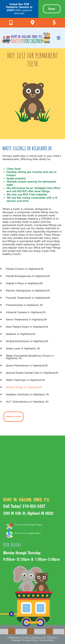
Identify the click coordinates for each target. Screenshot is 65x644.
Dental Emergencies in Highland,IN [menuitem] (28, 276)
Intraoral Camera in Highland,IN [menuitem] (26, 312)
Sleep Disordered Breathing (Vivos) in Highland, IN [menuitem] (30, 357)
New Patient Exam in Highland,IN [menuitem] (27, 327)
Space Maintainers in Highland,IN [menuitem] (27, 365)
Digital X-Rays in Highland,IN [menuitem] (24, 283)
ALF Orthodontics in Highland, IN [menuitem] (27, 402)
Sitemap (16, 640)
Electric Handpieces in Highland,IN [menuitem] (28, 290)
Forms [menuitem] (52, 9)
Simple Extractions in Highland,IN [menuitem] (27, 341)
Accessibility (47, 640)
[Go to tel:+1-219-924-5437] (11, 22)
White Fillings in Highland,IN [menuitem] (24, 387)
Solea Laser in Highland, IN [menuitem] (23, 348)
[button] (19, 9)
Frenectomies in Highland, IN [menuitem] (24, 305)
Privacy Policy (30, 640)
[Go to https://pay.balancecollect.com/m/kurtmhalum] (54, 22)
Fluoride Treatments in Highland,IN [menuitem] (28, 298)
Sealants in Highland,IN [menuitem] (20, 334)
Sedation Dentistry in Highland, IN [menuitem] (27, 394)
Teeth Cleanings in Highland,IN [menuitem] (25, 380)
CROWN (46, 219)
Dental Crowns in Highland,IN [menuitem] (25, 269)
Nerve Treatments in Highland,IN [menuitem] (26, 319)
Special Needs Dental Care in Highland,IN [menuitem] (32, 373)
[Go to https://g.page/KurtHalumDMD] (32, 22)
